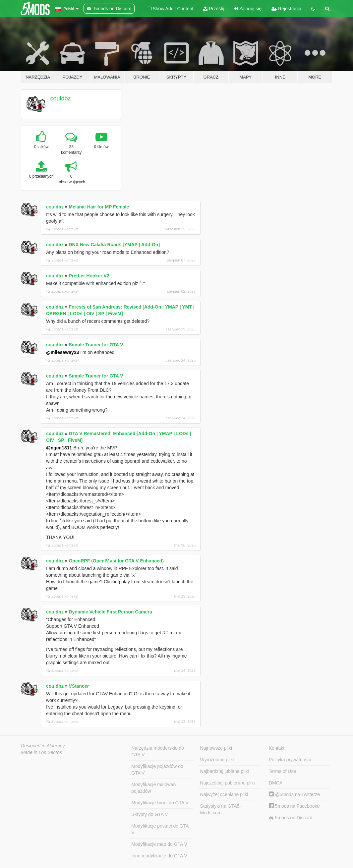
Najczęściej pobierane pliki (228, 783)
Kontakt (277, 748)
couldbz (61, 98)
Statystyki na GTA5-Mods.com (221, 809)
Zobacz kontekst (62, 229)
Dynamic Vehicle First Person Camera (110, 612)
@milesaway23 (62, 352)
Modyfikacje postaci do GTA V (160, 829)
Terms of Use (282, 771)
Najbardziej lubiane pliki (225, 771)
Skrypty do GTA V (149, 814)
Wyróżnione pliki (217, 760)
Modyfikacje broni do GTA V (160, 803)
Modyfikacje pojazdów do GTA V (157, 770)
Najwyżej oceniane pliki (224, 794)
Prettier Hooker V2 (89, 276)
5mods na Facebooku (294, 806)
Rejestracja (286, 9)
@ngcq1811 (59, 448)
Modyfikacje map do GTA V (159, 844)
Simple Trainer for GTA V (96, 345)
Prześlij (213, 9)
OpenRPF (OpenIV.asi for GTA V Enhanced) (116, 561)
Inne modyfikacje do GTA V (159, 856)
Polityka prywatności (290, 760)
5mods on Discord (291, 818)
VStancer (79, 686)
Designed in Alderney (43, 746)
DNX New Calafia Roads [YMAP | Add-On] (114, 245)
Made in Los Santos (41, 752)
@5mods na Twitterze (294, 794)
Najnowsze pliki (216, 748)
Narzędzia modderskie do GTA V (158, 751)
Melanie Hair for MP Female (99, 207)
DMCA (276, 783)
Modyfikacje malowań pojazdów (153, 788)
